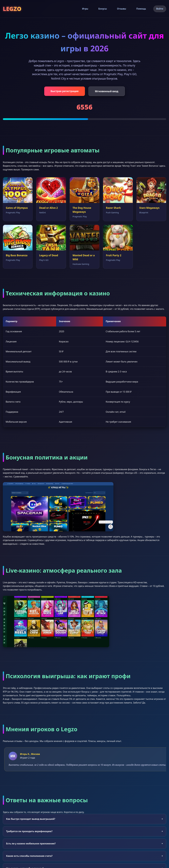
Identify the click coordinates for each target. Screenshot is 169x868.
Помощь (141, 9)
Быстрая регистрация (65, 91)
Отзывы (122, 9)
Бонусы (103, 9)
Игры (85, 9)
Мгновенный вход (107, 91)
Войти (160, 9)
